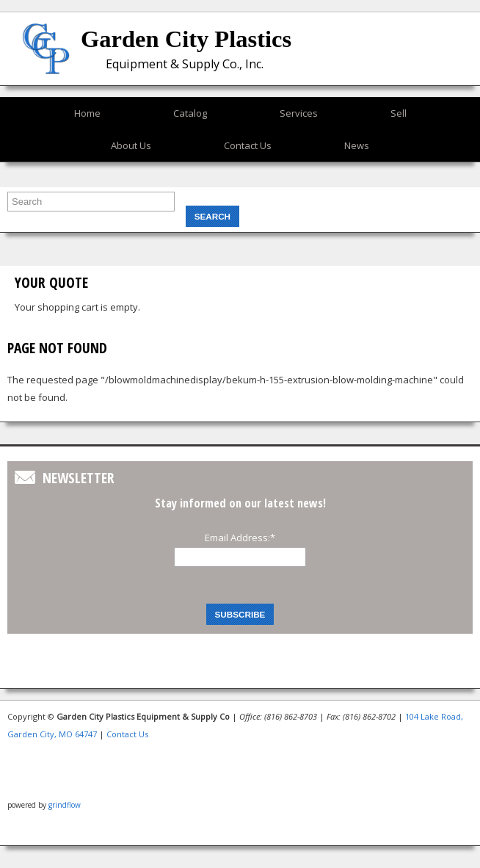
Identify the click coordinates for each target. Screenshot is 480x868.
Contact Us (248, 145)
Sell (399, 113)
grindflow (65, 805)
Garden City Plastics (186, 39)
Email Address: (240, 538)
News (357, 145)
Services (299, 113)
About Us (131, 145)
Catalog (190, 113)
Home (87, 113)
